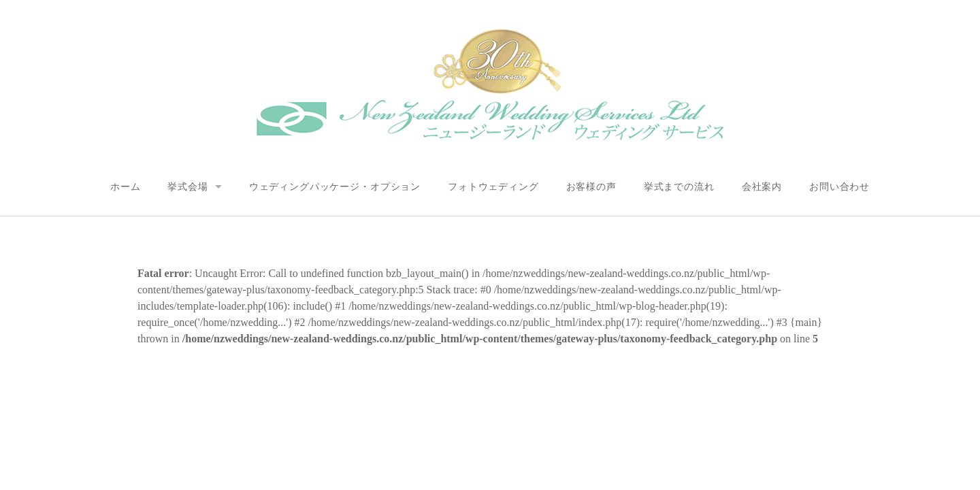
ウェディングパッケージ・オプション (335, 186)
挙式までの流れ (679, 186)
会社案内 (762, 186)
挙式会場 (187, 186)
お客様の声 (591, 186)
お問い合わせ (839, 186)
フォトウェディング (493, 186)
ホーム (126, 186)
